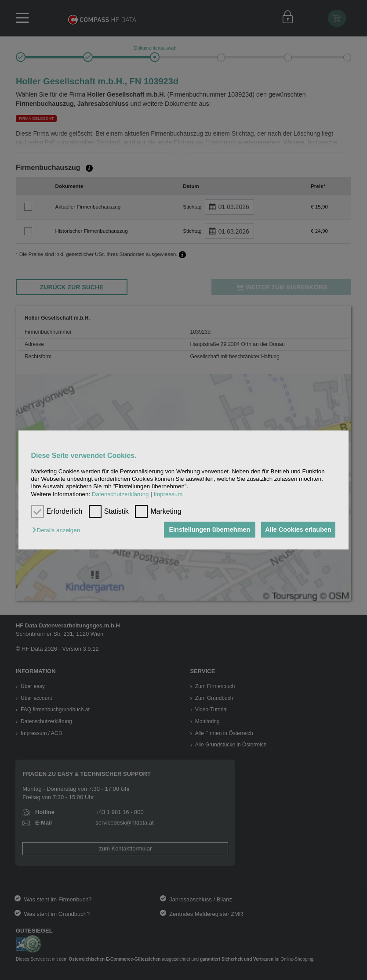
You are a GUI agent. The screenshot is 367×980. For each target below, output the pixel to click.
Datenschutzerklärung (120, 494)
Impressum (168, 494)
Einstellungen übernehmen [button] (206, 530)
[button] (58, 530)
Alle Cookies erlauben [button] (297, 530)
